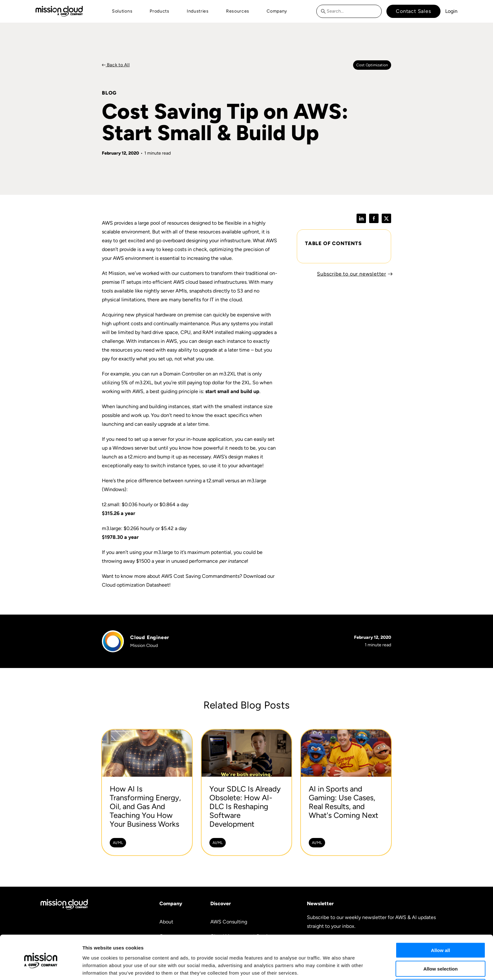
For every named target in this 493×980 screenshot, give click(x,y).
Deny (441, 962)
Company (277, 11)
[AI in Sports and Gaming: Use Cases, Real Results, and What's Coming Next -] (346, 792)
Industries (198, 11)
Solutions (122, 11)
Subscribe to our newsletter (352, 274)
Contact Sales (413, 11)
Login (451, 11)
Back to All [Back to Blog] (118, 65)
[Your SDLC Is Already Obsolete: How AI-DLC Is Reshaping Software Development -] (247, 792)
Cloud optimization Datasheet (136, 585)
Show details (330, 968)
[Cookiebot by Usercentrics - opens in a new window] (41, 968)
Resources (238, 11)
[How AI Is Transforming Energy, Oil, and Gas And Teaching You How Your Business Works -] (147, 792)
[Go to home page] (59, 11)
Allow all (441, 925)
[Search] (325, 11)
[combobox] (349, 11)
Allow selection (440, 943)
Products (160, 11)
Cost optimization (372, 65)
